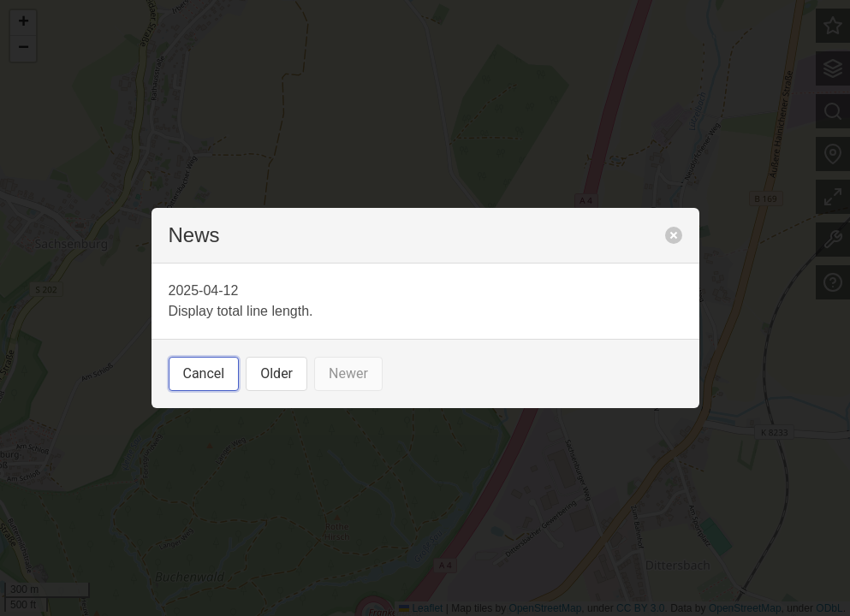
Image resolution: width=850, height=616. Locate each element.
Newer (348, 373)
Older (276, 373)
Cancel (204, 373)
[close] (674, 235)
